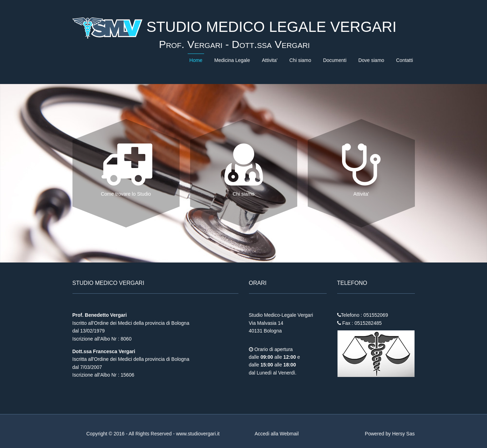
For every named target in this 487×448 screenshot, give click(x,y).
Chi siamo (300, 60)
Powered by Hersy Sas (390, 434)
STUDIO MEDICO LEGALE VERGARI (270, 27)
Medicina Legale (232, 60)
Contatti (404, 60)
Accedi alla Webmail (277, 434)
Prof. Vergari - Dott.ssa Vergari (234, 44)
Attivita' (270, 60)
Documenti (335, 60)
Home (196, 60)
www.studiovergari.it (198, 434)
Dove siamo (371, 60)
